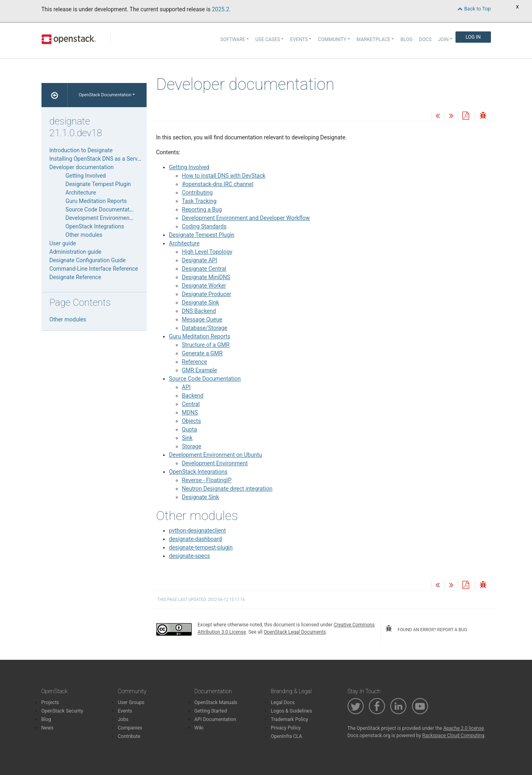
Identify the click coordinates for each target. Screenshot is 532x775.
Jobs (123, 719)
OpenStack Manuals (216, 702)
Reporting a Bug (202, 209)
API (186, 387)
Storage (192, 446)
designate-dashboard (196, 539)
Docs (425, 39)
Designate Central (204, 269)
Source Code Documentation (205, 379)
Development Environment (215, 463)
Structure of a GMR (206, 345)
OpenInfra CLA (287, 736)
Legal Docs (283, 702)
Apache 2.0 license (464, 728)
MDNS (190, 412)
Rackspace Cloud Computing (453, 736)
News (48, 728)
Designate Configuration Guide (88, 260)
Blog (406, 39)
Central (191, 404)
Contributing (198, 193)
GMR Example (200, 370)
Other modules (84, 235)
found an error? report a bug (426, 629)
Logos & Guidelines (292, 711)
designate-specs (190, 556)
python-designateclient (198, 530)
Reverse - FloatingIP (207, 480)
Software (233, 39)
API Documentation (215, 719)
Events (125, 711)
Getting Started (211, 711)
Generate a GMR (202, 353)
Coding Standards (204, 226)
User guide (63, 243)
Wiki (199, 728)
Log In (473, 37)
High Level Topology (207, 252)
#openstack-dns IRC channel (218, 184)
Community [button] (332, 39)
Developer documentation (82, 167)
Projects (50, 702)
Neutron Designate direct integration (227, 489)
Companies (130, 728)
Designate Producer (207, 294)
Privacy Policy (286, 728)
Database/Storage (205, 328)
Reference (195, 362)
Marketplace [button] (373, 39)
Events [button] (299, 39)
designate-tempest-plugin (201, 547)
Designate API (200, 260)
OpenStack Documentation (105, 95)
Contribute (129, 736)
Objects (191, 421)
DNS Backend (199, 311)
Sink (187, 438)
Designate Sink (201, 303)
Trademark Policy (290, 719)
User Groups (131, 702)
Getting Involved (189, 167)
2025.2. (221, 9)
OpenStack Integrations (198, 472)
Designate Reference (76, 277)
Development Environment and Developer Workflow (246, 218)
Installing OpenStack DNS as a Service (97, 159)
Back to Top (474, 9)
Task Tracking (199, 201)
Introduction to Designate (81, 150)
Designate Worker (204, 286)
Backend (193, 396)
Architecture (184, 243)
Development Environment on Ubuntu (216, 455)
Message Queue (202, 319)
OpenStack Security (62, 711)
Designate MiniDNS (206, 277)
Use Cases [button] (268, 39)
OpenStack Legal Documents (295, 632)
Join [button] (443, 39)
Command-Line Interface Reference (94, 269)
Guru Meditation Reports (200, 336)
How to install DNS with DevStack (224, 176)
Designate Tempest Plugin (202, 235)
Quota (190, 429)
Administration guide (76, 252)
